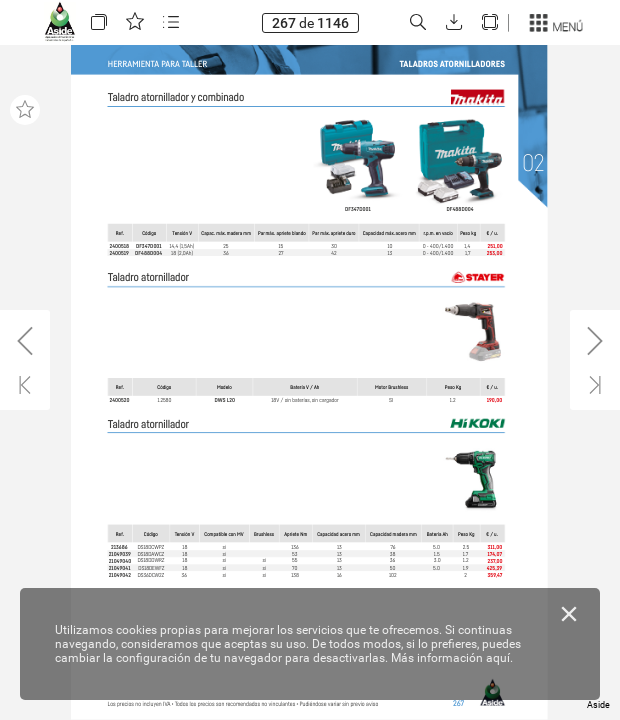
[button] (99, 22)
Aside (598, 705)
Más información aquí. (452, 658)
